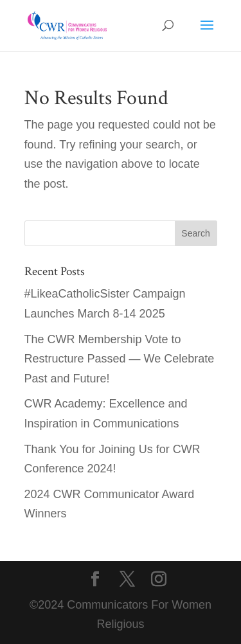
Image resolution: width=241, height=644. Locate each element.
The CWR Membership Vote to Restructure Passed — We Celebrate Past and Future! (120, 359)
